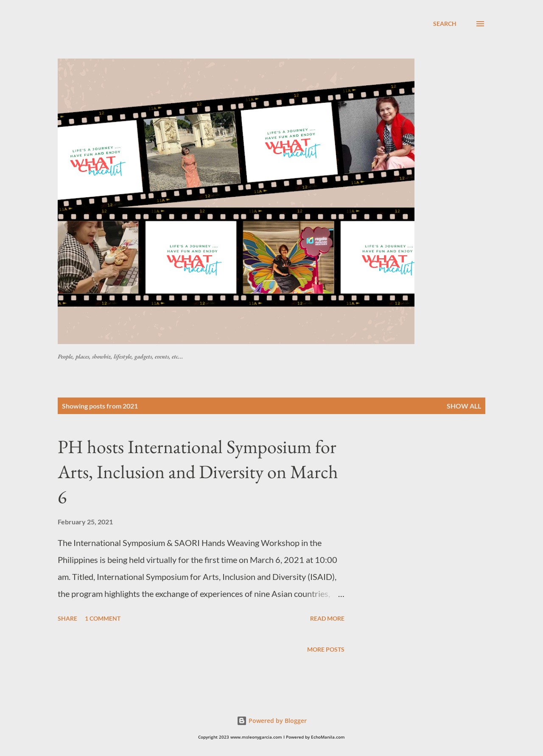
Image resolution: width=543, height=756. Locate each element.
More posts (326, 649)
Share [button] (67, 618)
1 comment (103, 618)
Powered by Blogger (272, 721)
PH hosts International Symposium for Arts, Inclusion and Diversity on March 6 (198, 471)
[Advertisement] (263, 38)
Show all (464, 406)
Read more (327, 618)
